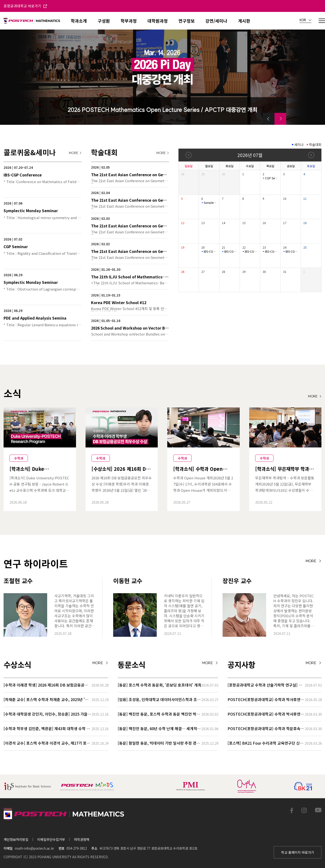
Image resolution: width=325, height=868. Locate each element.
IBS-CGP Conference (210, 251)
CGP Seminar (272, 178)
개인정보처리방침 (16, 839)
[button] (269, 119)
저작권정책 (82, 839)
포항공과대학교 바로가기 (25, 6)
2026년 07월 (250, 155)
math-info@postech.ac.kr (34, 848)
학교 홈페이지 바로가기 (298, 852)
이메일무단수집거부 (51, 839)
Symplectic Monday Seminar (210, 203)
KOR (305, 20)
